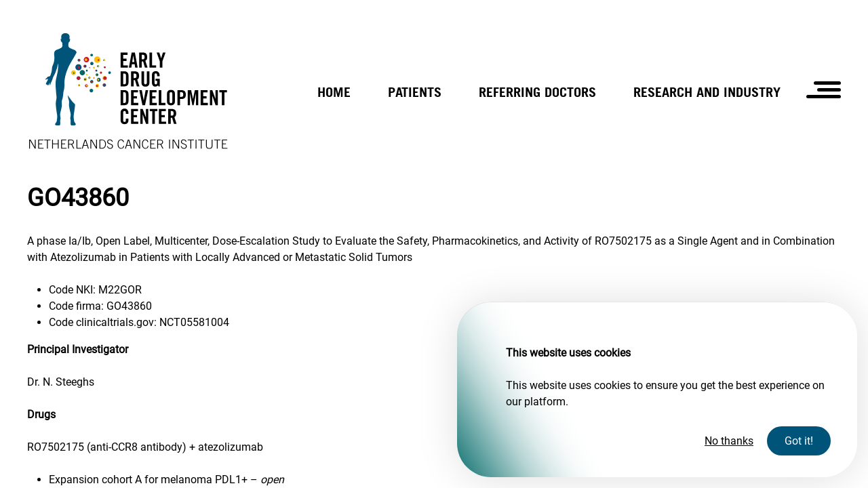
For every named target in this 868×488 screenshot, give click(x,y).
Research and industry (707, 92)
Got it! (799, 441)
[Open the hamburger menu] (824, 90)
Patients (415, 92)
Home (334, 92)
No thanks (729, 441)
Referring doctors (537, 92)
